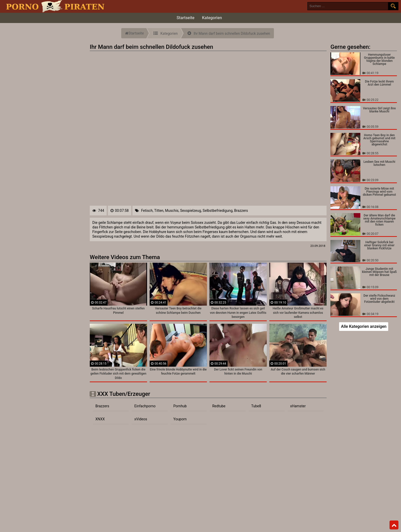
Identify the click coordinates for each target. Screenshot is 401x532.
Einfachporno (145, 406)
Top (394, 525)
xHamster (298, 406)
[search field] (348, 6)
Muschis (172, 211)
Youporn (180, 419)
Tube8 (256, 406)
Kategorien (212, 18)
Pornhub (180, 406)
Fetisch (147, 211)
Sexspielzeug (191, 211)
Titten (159, 211)
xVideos (141, 419)
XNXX (100, 419)
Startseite (186, 18)
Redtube (219, 406)
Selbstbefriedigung (218, 211)
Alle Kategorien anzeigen (364, 326)
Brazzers (241, 211)
